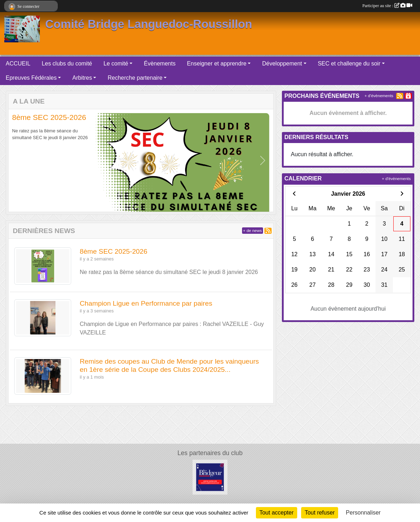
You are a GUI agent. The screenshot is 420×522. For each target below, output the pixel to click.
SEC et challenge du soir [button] (349, 64)
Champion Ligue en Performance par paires (146, 303)
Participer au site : (387, 6)
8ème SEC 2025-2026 (49, 117)
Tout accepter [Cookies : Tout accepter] (277, 513)
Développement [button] (282, 64)
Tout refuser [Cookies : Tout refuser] (320, 513)
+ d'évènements (379, 96)
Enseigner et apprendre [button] (217, 64)
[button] (19, 160)
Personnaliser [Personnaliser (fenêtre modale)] (363, 513)
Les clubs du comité (67, 64)
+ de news (253, 231)
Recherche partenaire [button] (135, 78)
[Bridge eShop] (210, 477)
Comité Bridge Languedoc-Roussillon (149, 24)
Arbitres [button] (82, 78)
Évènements (160, 64)
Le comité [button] (116, 64)
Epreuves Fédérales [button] (31, 78)
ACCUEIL (18, 64)
